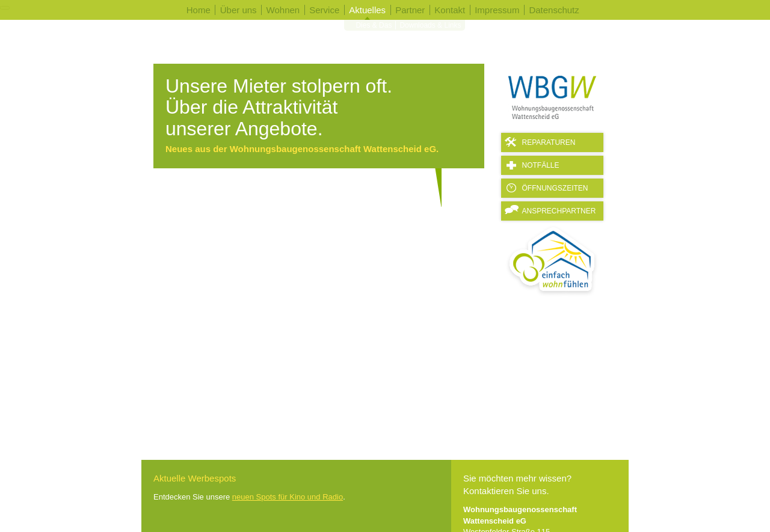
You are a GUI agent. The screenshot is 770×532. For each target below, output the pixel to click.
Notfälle (541, 165)
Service (324, 10)
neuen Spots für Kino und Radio (288, 497)
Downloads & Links (428, 29)
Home (199, 10)
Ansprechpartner (559, 211)
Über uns (239, 10)
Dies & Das (371, 29)
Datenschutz (554, 10)
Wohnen (283, 10)
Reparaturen (549, 142)
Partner (410, 10)
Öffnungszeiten (555, 188)
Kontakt (450, 10)
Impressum (497, 10)
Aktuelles (367, 10)
